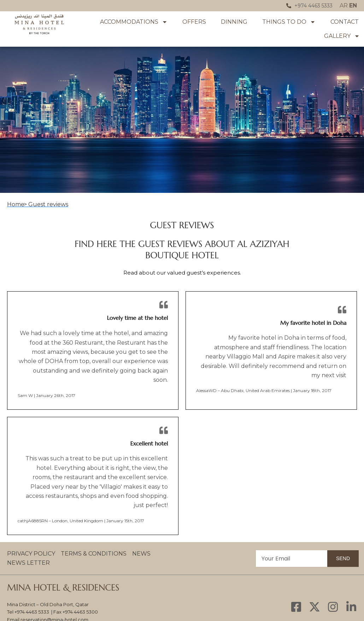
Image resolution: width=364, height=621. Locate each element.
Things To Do (289, 22)
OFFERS (194, 22)
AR (344, 5)
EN (353, 5)
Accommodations (134, 22)
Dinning (234, 22)
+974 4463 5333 (32, 612)
